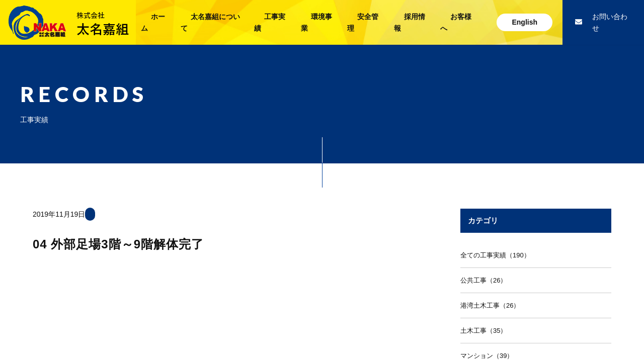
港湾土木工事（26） (490, 305)
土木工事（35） (484, 331)
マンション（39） (487, 356)
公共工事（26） (484, 280)
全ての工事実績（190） (495, 255)
